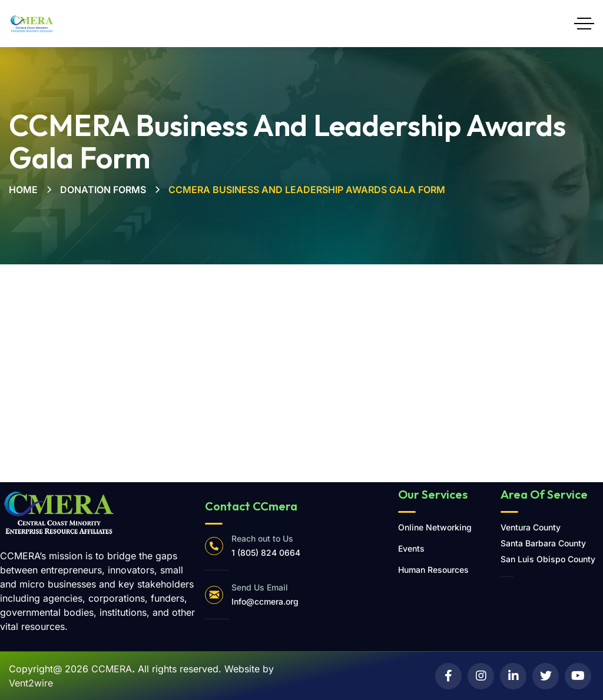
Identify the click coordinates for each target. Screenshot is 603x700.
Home (23, 190)
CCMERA (112, 669)
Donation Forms (103, 190)
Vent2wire (31, 683)
